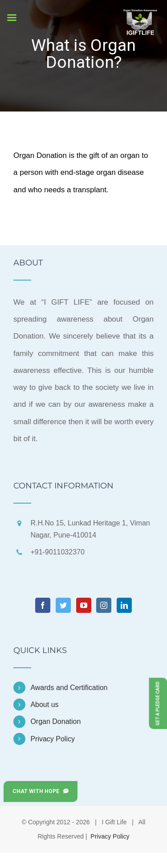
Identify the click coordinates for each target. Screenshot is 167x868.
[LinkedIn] (124, 605)
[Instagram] (104, 605)
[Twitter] (63, 605)
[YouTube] (84, 605)
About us (44, 705)
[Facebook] (43, 605)
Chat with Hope (41, 791)
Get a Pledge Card (158, 703)
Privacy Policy (53, 739)
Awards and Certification (69, 688)
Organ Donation (55, 721)
